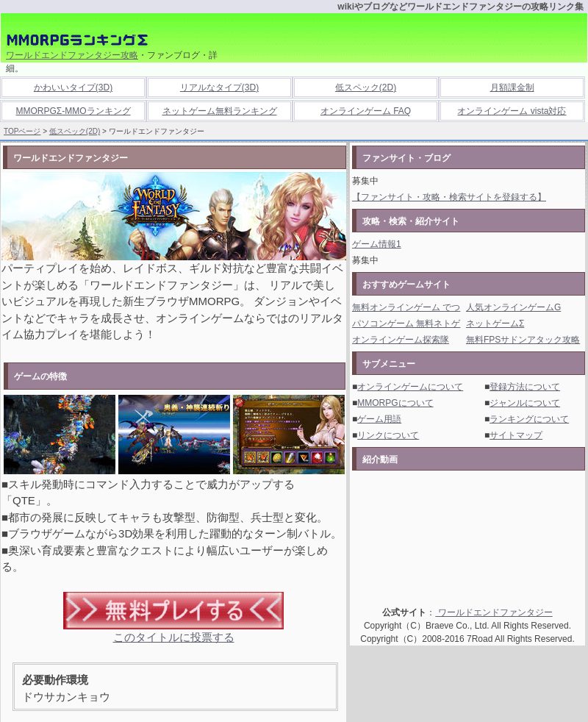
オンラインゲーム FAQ (366, 111)
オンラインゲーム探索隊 (401, 340)
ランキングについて (529, 419)
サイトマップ (516, 435)
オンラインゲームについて (410, 387)
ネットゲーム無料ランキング (220, 111)
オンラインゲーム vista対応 (512, 111)
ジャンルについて (525, 403)
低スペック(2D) (366, 87)
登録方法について (525, 387)
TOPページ (22, 131)
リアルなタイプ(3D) (219, 87)
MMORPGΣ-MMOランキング (73, 111)
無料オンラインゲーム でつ (406, 307)
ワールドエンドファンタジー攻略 (72, 55)
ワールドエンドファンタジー (494, 612)
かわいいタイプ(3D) (73, 87)
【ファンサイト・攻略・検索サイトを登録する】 (449, 197)
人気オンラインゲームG (513, 307)
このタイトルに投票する (174, 637)
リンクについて (388, 435)
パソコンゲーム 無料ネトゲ (406, 324)
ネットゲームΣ (495, 324)
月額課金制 (512, 87)
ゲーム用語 (379, 419)
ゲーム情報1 (377, 244)
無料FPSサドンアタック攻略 (523, 340)
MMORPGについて (395, 403)
